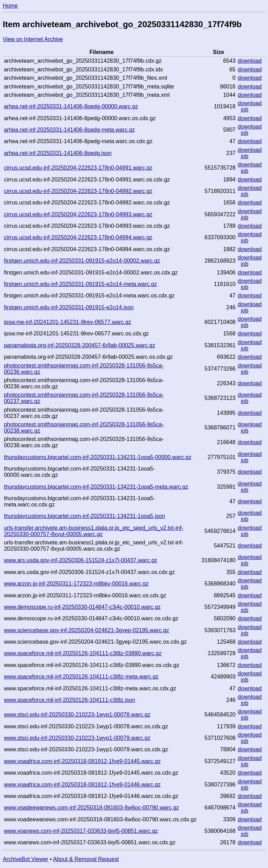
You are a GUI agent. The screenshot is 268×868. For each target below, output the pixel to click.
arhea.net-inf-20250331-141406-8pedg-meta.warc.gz (69, 130)
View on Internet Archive (33, 39)
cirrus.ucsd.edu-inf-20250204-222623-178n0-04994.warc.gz (78, 237)
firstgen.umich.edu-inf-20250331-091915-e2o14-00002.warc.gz (82, 261)
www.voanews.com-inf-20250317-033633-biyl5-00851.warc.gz (81, 831)
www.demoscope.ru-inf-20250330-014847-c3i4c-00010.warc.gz (82, 607)
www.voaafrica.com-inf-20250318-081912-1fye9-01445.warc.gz (82, 761)
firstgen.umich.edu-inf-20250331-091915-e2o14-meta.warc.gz (80, 284)
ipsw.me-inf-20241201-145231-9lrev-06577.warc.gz (68, 322)
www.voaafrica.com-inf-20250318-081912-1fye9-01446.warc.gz (82, 785)
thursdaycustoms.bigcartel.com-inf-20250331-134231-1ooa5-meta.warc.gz (96, 487)
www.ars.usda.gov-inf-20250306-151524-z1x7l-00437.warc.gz (80, 560)
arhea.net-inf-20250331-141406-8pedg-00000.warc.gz (71, 106)
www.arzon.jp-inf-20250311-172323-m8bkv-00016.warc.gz (76, 584)
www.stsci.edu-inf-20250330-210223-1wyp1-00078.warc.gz (77, 715)
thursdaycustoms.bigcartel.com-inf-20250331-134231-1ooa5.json (84, 516)
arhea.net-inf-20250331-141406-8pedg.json (58, 153)
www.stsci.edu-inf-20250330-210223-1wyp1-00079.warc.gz (77, 738)
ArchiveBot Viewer (25, 859)
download (250, 61)
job (244, 110)
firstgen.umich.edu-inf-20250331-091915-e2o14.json (69, 307)
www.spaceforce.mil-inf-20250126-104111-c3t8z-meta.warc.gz (81, 677)
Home (10, 6)
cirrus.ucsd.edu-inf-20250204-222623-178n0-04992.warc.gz (78, 191)
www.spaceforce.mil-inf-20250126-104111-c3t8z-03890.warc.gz (83, 653)
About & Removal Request (86, 859)
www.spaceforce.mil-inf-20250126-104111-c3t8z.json (69, 700)
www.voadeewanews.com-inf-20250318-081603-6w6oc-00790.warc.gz (91, 808)
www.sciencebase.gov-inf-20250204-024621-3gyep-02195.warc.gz (86, 630)
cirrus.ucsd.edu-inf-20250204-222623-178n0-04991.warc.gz (78, 168)
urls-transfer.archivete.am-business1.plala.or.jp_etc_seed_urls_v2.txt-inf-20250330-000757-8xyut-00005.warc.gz (94, 531)
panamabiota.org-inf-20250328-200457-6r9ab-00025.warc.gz (79, 345)
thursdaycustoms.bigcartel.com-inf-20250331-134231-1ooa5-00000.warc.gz (98, 457)
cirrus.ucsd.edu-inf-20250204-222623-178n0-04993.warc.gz (78, 214)
